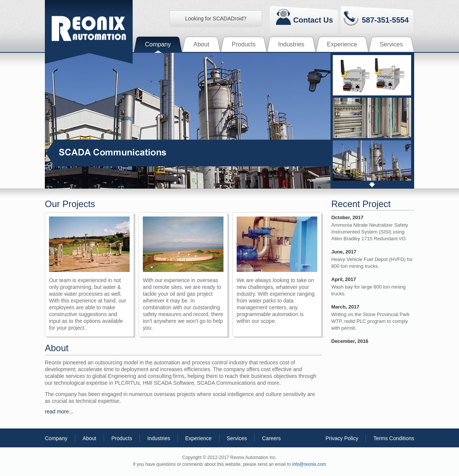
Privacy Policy (342, 438)
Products (122, 438)
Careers (271, 438)
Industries (159, 438)
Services (237, 438)
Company (56, 438)
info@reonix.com (309, 464)
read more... (59, 412)
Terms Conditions (394, 438)
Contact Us (313, 20)
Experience (198, 438)
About (90, 438)
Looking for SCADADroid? (216, 18)
